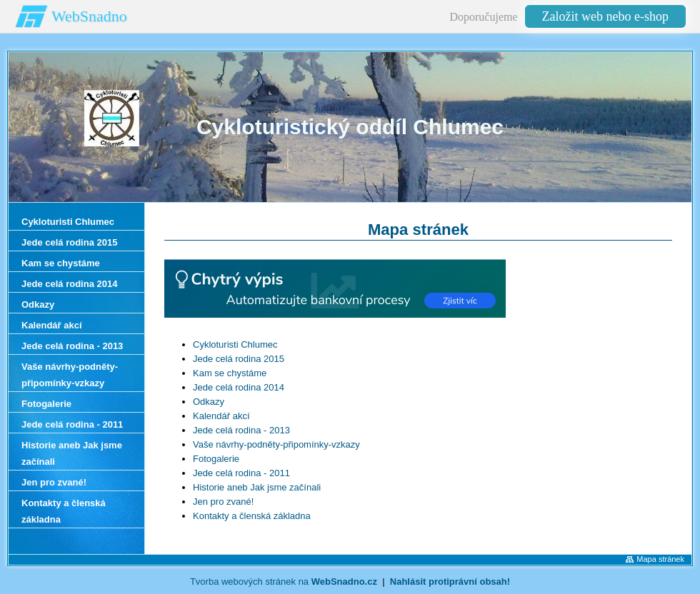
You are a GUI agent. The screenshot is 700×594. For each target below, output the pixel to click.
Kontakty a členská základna (252, 516)
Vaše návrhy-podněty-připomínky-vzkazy (276, 444)
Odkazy (209, 402)
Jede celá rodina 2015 (239, 359)
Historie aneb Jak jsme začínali (257, 487)
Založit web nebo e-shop (605, 16)
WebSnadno (89, 16)
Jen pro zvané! (223, 502)
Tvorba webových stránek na (284, 582)
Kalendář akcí (221, 416)
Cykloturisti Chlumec (235, 344)
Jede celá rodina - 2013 (241, 430)
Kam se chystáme (230, 373)
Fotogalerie (216, 459)
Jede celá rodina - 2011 (241, 473)
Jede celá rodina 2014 (239, 387)
